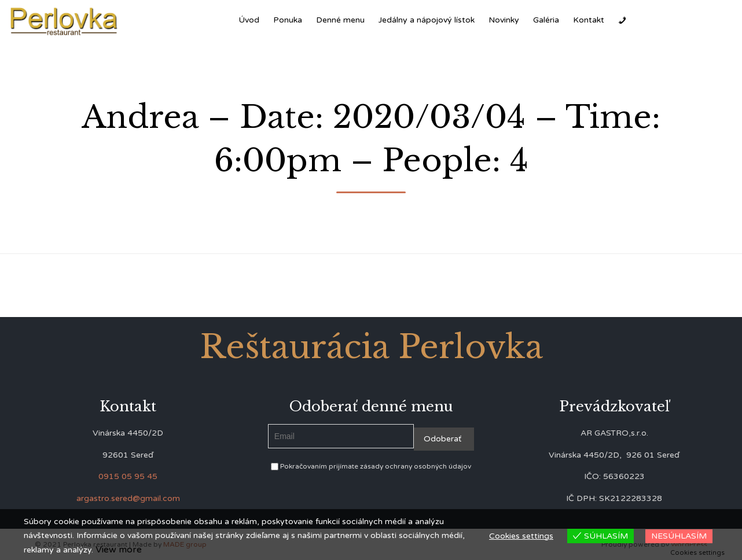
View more (119, 550)
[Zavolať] (622, 20)
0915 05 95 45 (128, 476)
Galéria (546, 20)
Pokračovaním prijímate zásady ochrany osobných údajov (371, 466)
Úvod (249, 20)
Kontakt (589, 20)
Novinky (504, 20)
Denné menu (340, 20)
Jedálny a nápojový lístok (427, 20)
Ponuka (288, 20)
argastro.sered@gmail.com (128, 498)
